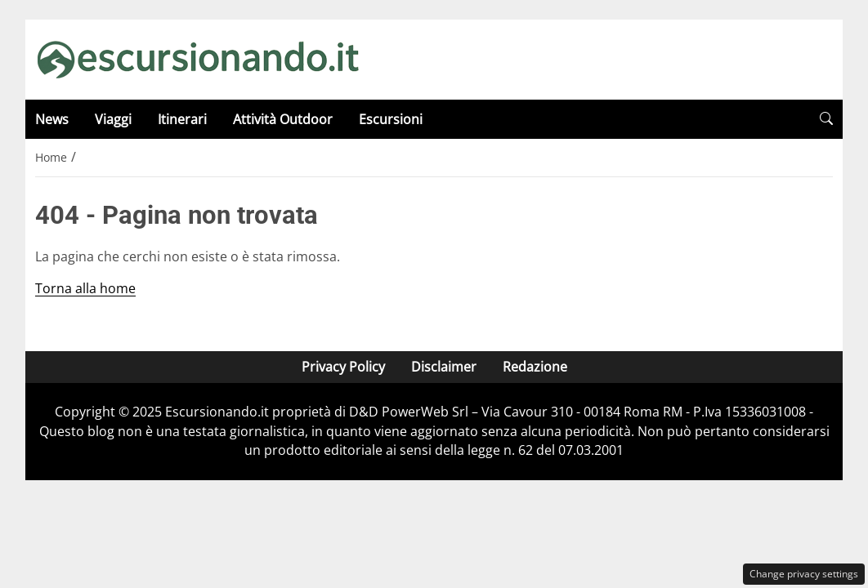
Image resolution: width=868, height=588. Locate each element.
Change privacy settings (804, 574)
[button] (826, 119)
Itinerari (182, 119)
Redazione (535, 367)
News (52, 119)
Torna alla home (85, 288)
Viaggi (113, 119)
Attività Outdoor (283, 119)
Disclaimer (444, 367)
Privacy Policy (343, 367)
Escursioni (391, 119)
